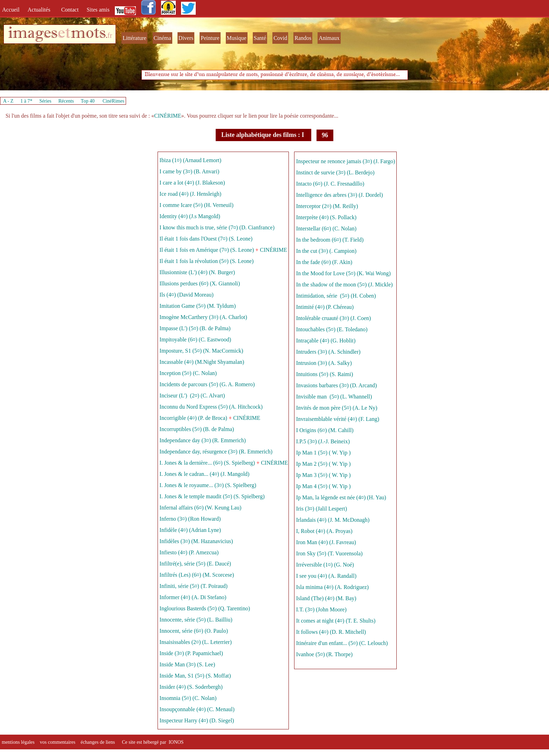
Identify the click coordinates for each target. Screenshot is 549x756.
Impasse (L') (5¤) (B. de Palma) (195, 328)
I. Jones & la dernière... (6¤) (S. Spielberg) (207, 463)
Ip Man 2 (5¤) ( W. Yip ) (324, 464)
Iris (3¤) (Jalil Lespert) (322, 509)
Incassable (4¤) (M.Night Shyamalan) (203, 362)
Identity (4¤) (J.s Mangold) (190, 216)
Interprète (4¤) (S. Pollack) (326, 217)
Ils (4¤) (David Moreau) (187, 295)
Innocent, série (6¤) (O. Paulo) (194, 631)
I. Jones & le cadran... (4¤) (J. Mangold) (205, 474)
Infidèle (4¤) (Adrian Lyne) (190, 530)
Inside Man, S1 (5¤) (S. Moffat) (195, 676)
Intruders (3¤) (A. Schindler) (328, 352)
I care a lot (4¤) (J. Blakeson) (192, 183)
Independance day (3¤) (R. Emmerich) (203, 440)
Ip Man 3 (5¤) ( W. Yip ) (324, 475)
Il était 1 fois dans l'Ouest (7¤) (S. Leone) (206, 239)
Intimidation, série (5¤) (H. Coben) (336, 296)
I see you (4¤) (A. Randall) (326, 576)
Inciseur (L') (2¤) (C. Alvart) (192, 396)
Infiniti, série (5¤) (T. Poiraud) (194, 586)
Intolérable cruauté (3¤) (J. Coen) (334, 318)
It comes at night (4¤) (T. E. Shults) (336, 621)
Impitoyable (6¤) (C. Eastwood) (195, 339)
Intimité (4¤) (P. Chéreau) (325, 307)
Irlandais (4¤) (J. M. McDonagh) (333, 520)
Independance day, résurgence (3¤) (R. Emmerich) (216, 452)
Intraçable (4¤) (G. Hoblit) (326, 341)
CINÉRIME (168, 116)
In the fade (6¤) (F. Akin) (324, 262)
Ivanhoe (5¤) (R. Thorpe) (324, 654)
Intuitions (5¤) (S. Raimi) (325, 374)
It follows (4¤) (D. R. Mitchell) (331, 632)
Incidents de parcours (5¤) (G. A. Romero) (207, 384)
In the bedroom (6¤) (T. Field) (330, 240)
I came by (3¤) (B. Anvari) (190, 171)
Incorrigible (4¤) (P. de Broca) (193, 418)
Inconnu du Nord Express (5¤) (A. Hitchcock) (211, 407)
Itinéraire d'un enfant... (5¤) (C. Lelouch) (342, 643)
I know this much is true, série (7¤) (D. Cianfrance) (217, 227)
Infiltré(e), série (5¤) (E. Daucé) (195, 564)
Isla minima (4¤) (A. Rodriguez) (333, 587)
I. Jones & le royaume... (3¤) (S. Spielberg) (208, 485)
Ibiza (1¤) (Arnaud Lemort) (190, 160)
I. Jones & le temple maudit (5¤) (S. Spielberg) (212, 496)
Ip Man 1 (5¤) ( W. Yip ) (324, 453)
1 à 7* (26, 101)
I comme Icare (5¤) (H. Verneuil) (197, 205)
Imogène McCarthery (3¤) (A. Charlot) (204, 317)
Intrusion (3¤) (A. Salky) (324, 363)
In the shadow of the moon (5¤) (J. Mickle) (345, 285)
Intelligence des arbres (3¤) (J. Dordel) (340, 195)
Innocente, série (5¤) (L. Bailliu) (197, 620)
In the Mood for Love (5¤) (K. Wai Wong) (343, 273)
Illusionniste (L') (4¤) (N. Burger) (197, 272)
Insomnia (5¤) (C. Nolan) (188, 698)
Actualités (41, 10)
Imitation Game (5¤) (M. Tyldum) (198, 306)
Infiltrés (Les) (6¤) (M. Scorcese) (197, 575)
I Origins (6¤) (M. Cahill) (325, 430)
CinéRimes (113, 101)
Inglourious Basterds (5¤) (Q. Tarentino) (206, 608)
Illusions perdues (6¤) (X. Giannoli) (200, 283)
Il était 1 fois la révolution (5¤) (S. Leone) (207, 261)
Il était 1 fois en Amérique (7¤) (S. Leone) (207, 250)
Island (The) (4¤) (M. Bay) (326, 598)
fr (110, 35)
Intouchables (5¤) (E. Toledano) (332, 329)
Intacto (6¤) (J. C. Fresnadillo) (331, 184)
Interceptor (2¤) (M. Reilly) (327, 206)
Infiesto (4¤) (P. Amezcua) (189, 552)
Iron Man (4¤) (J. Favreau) (326, 542)
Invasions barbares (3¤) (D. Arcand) (337, 385)
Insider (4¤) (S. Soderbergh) (191, 687)
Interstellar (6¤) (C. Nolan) (326, 228)
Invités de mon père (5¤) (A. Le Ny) (337, 408)
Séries (46, 101)
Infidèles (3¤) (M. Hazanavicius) (196, 541)
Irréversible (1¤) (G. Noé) (325, 565)
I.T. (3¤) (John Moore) (321, 609)
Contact (71, 10)
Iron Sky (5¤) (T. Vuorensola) (329, 553)
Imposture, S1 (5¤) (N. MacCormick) (201, 351)
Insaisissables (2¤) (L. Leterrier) (196, 642)
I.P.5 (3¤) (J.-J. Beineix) (323, 441)
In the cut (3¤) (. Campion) (326, 251)
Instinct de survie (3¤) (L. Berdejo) (335, 172)
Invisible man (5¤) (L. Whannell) (334, 397)
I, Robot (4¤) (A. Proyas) (325, 531)
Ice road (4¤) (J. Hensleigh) (190, 194)
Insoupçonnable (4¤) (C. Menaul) (197, 709)
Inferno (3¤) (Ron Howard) (190, 519)
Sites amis (98, 10)
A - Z (8, 101)
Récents (66, 101)
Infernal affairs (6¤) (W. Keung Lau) (201, 508)
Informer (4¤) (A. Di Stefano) (193, 597)
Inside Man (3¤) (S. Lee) (187, 664)
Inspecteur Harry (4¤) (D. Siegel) (197, 720)
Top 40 (88, 101)
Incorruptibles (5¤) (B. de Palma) (197, 429)
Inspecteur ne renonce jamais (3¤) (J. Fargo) (346, 161)
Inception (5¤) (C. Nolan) (189, 373)
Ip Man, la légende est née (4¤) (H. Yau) (341, 497)
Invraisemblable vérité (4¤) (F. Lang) (338, 419)
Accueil (12, 10)
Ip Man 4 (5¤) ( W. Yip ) (324, 486)
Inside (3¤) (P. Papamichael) (192, 653)
